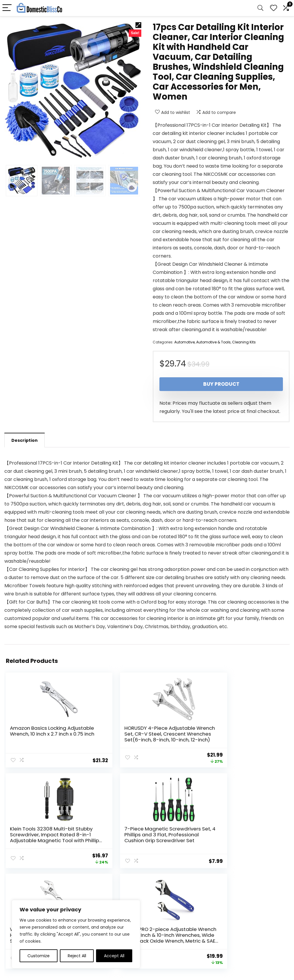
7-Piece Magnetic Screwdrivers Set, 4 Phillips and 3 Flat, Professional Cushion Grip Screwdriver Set (48, 836)
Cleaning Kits (244, 342)
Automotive (185, 342)
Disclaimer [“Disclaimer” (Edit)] (160, 933)
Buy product (221, 384)
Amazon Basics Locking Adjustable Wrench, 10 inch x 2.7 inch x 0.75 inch (44, 734)
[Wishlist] (274, 8)
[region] (76, 934)
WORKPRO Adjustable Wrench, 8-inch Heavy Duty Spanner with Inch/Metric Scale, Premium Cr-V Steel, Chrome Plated (143, 839)
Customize (39, 956)
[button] (138, 25)
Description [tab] (25, 440)
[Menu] (7, 8)
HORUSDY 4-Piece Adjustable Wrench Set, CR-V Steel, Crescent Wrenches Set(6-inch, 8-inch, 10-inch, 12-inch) (143, 737)
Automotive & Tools (213, 342)
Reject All (77, 956)
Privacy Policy (163, 917)
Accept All (114, 956)
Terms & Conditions (169, 925)
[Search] (260, 8)
